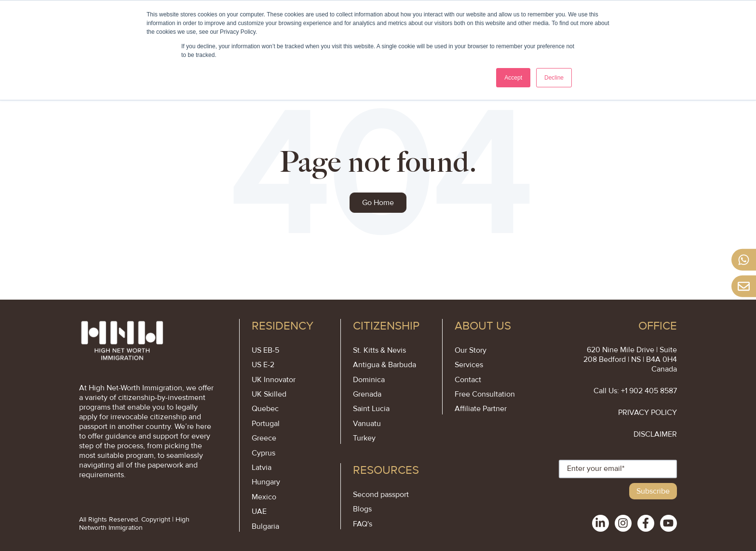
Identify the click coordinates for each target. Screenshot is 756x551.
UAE (259, 511)
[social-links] (601, 523)
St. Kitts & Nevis (379, 350)
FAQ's (363, 524)
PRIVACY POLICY (648, 413)
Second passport (381, 495)
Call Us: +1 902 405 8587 (635, 391)
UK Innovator (274, 380)
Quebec (265, 409)
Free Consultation (485, 394)
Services (469, 365)
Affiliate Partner (481, 409)
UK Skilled (269, 394)
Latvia (262, 468)
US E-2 (263, 365)
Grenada (367, 394)
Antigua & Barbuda (385, 365)
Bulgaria (265, 526)
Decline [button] (554, 78)
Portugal (266, 424)
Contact (468, 380)
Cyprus (263, 453)
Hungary (266, 482)
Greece (264, 438)
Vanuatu (367, 424)
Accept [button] (513, 78)
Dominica (369, 380)
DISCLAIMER (655, 434)
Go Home (378, 203)
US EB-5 (265, 350)
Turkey (364, 438)
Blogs (362, 509)
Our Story (471, 350)
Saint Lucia (371, 409)
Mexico (264, 497)
